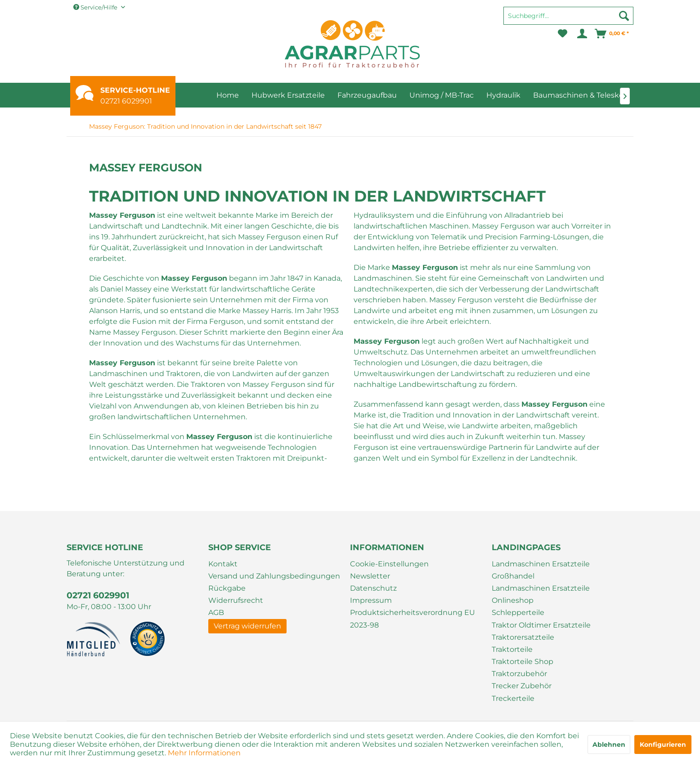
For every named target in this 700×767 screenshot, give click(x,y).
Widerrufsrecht (236, 600)
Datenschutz (373, 588)
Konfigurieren (663, 745)
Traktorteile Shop (523, 662)
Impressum (371, 600)
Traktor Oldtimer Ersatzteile (541, 625)
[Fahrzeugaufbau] (367, 95)
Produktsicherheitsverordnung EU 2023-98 (413, 619)
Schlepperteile (518, 612)
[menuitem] (568, 20)
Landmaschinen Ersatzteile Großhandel (541, 570)
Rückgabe (227, 588)
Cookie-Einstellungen (389, 564)
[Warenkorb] (612, 34)
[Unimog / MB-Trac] (442, 95)
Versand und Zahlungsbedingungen (274, 576)
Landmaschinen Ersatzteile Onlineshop (541, 594)
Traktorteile (512, 649)
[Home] (228, 95)
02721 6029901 (126, 101)
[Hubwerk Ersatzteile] (288, 95)
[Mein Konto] (581, 34)
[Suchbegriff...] (568, 16)
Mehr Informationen (204, 753)
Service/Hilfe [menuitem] (96, 7)
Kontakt (223, 564)
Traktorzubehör (519, 674)
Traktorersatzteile (523, 637)
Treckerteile (513, 698)
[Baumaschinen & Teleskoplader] (590, 95)
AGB (216, 612)
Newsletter (370, 576)
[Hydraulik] (503, 95)
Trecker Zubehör (522, 686)
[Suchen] (624, 16)
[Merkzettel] (563, 34)
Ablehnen (609, 745)
